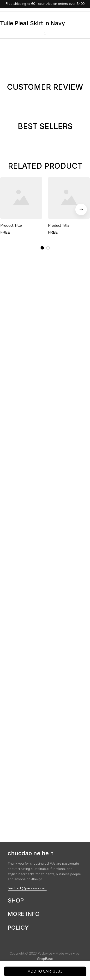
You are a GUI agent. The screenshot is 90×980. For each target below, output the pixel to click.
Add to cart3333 (45, 971)
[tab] (42, 247)
